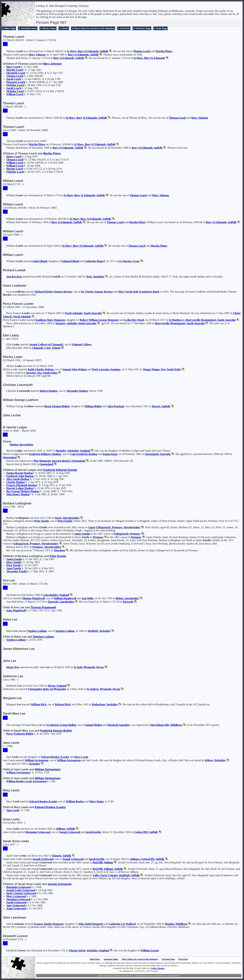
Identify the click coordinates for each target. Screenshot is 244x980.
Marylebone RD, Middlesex (166, 725)
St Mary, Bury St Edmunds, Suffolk (88, 51)
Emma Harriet (20, 473)
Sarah (14, 79)
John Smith (91, 924)
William (15, 94)
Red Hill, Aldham (103, 862)
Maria (13, 667)
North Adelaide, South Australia (83, 313)
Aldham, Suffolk (65, 829)
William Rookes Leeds (26, 781)
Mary (37, 55)
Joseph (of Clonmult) (46, 344)
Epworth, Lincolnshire (61, 602)
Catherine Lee (122, 924)
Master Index (49, 28)
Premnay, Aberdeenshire (47, 547)
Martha (164, 51)
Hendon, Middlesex (176, 924)
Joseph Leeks (21, 890)
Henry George (21, 893)
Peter (42, 521)
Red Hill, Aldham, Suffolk (108, 869)
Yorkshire (34, 764)
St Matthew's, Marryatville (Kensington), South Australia (202, 320)
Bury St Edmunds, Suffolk (83, 55)
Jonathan (18, 899)
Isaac (16, 610)
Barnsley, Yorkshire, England (73, 451)
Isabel (40, 261)
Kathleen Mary (51, 320)
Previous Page (143, 28)
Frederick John (20, 476)
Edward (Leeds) (55, 757)
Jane (13, 810)
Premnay (98, 537)
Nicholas (15, 85)
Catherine (95, 261)
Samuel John (74, 369)
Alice (116, 406)
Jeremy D (176, 976)
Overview (125, 28)
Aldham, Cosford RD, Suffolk (147, 859)
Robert (49, 391)
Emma (110, 454)
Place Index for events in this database (94, 28)
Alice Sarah (18, 479)
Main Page (10, 28)
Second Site (125, 976)
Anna (16, 908)
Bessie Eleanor (57, 406)
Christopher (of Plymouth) (47, 689)
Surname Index (29, 28)
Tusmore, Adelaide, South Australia (76, 323)
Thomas (142, 51)
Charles (16, 482)
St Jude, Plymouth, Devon (89, 667)
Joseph (70, 832)
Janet (14, 568)
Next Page (162, 28)
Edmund (70, 261)
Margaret (16, 82)
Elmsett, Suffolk (62, 856)
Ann (14, 277)
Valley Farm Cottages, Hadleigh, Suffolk (116, 875)
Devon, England (57, 686)
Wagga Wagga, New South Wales (162, 369)
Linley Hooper (158, 968)
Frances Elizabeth (22, 485)
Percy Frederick (20, 734)
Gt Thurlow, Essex (129, 261)
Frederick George (62, 725)
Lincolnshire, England (56, 595)
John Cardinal (154, 976)
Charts (65, 28)
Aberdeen (59, 550)
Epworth (128, 602)
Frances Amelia (49, 924)
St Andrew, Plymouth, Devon (103, 689)
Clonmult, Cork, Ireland (46, 348)
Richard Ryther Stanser (54, 292)
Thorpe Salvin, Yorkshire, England (89, 950)
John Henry (18, 494)
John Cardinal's (115, 976)
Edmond (82, 344)
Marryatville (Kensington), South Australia (180, 323)
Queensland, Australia (158, 454)
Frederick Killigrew (45, 454)
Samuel (94, 725)
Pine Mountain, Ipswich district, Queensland (59, 461)
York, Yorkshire (95, 277)
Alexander (77, 391)
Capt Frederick (84, 454)
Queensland (10, 457)
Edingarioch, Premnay (127, 534)
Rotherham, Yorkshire (105, 704)
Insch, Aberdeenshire (67, 518)
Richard (63, 704)
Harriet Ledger (20, 488)
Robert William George (99, 320)
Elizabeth (16, 73)
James (82, 534)
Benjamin (38, 832)
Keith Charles (41, 369)
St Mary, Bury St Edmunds (149, 58)
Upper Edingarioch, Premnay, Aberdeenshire (114, 527)
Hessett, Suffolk (161, 406)
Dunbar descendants (22, 445)
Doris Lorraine (106, 369)
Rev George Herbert (23, 491)
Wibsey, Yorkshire (215, 760)
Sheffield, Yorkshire (99, 631)
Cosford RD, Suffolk (146, 832)
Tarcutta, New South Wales (42, 373)
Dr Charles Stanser (97, 292)
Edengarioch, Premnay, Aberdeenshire (36, 544)
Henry (14, 157)
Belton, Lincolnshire (127, 598)
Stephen (37, 631)
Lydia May (134, 320)
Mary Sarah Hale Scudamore (139, 292)
